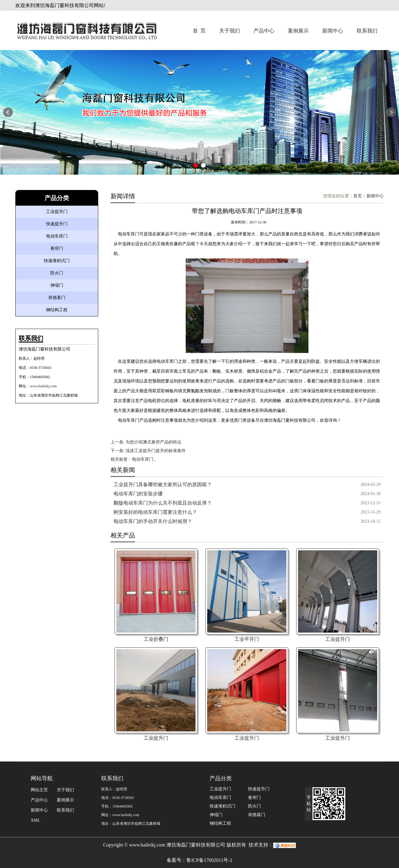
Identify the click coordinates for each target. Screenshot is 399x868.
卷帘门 (57, 248)
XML (35, 820)
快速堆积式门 (57, 261)
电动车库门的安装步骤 (138, 494)
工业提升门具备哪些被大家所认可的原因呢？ (163, 484)
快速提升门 (57, 224)
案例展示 (298, 31)
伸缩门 (57, 285)
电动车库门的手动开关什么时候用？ (153, 521)
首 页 (199, 31)
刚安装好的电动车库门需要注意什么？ (155, 512)
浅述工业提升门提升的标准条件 (156, 451)
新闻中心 (333, 31)
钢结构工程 (57, 310)
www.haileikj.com (43, 386)
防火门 (57, 273)
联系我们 (367, 31)
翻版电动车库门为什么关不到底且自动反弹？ (163, 503)
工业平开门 (247, 639)
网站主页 (39, 790)
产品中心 (264, 31)
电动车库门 (57, 236)
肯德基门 (57, 298)
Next (391, 112)
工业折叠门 (156, 639)
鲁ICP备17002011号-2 (209, 860)
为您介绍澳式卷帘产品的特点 (153, 442)
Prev (8, 112)
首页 (358, 196)
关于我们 (230, 31)
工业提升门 (57, 212)
